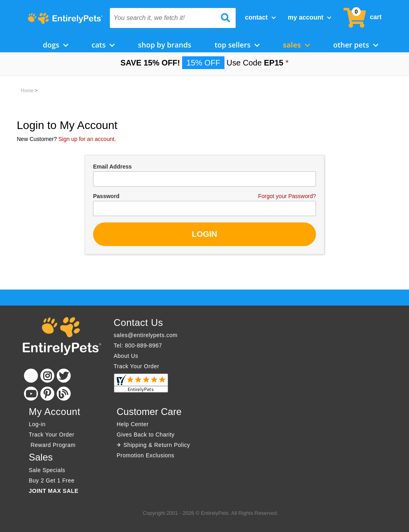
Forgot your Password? (287, 196)
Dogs (56, 45)
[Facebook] (31, 376)
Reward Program (53, 445)
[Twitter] (64, 376)
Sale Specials (47, 470)
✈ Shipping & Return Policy (153, 445)
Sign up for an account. (87, 139)
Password (106, 196)
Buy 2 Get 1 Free (52, 480)
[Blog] (64, 394)
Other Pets (356, 45)
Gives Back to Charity (146, 435)
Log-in (37, 424)
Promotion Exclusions (146, 455)
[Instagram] (47, 376)
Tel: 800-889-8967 (138, 345)
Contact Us (139, 323)
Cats (103, 45)
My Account (310, 17)
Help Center (133, 424)
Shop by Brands (164, 45)
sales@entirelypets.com (146, 335)
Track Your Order (137, 366)
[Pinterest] (47, 394)
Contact (260, 17)
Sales (296, 45)
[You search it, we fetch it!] (163, 18)
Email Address (112, 167)
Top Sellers (237, 45)
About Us (126, 356)
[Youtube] (31, 394)
